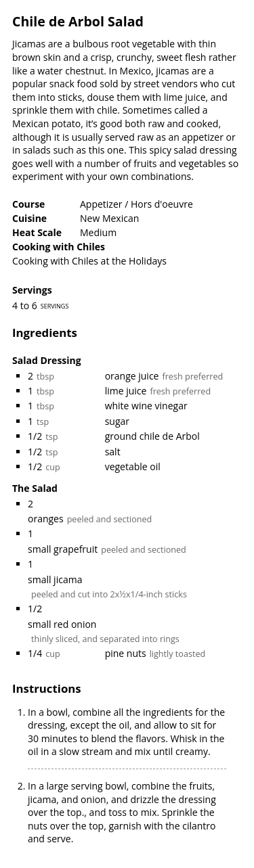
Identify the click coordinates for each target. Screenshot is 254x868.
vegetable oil (133, 466)
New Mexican (109, 218)
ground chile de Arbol (152, 436)
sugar (117, 421)
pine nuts (126, 653)
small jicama (55, 579)
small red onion (62, 624)
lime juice (126, 391)
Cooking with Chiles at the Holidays (89, 261)
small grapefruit (63, 549)
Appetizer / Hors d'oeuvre (136, 204)
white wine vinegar (146, 406)
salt (113, 452)
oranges (46, 519)
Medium (98, 232)
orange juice (132, 376)
